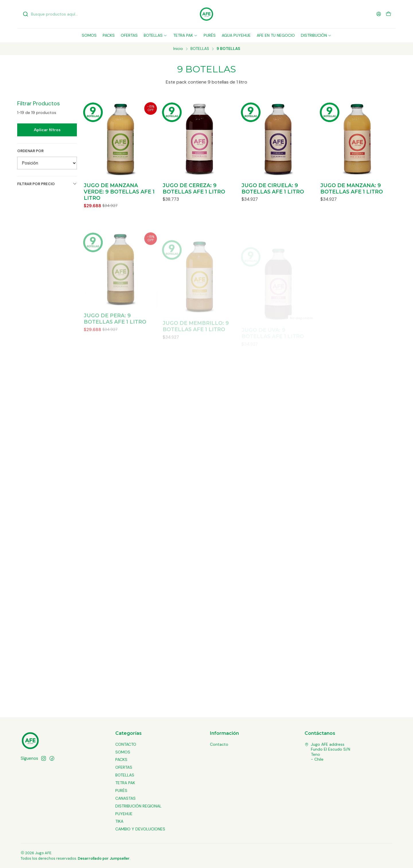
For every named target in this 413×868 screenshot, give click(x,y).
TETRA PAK (125, 783)
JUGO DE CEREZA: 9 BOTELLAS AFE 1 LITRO (194, 188)
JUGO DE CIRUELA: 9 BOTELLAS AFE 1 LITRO (273, 188)
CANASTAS (125, 798)
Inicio (178, 49)
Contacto (219, 744)
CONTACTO (126, 744)
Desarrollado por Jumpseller (104, 858)
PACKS (121, 759)
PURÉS (121, 790)
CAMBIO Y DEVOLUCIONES (140, 829)
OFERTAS (124, 767)
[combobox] (52, 14)
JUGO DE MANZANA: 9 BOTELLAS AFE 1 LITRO (352, 188)
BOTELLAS (200, 49)
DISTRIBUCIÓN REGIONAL (138, 806)
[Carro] (388, 14)
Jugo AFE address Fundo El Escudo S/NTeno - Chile (327, 752)
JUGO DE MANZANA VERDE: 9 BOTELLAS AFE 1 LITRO (119, 192)
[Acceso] (379, 14)
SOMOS (123, 752)
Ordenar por (30, 151)
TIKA (119, 821)
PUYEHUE (124, 814)
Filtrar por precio (47, 184)
